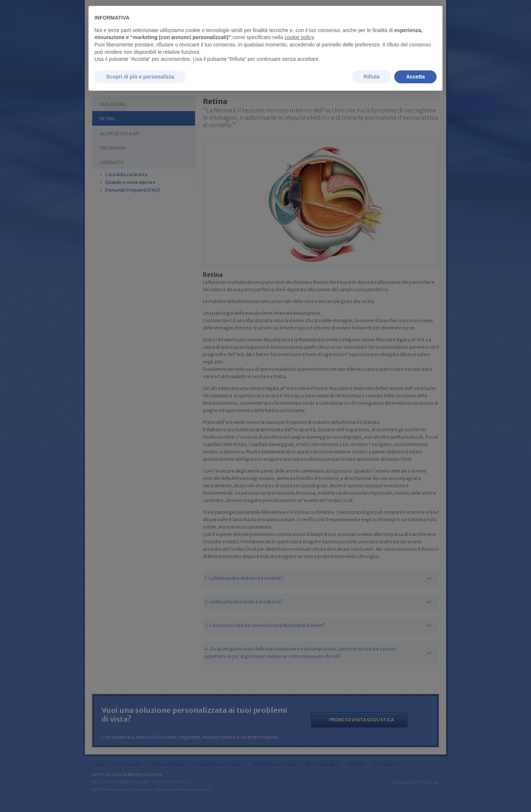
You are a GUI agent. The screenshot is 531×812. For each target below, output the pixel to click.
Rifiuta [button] (372, 77)
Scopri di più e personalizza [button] (140, 77)
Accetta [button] (415, 77)
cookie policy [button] (299, 37)
